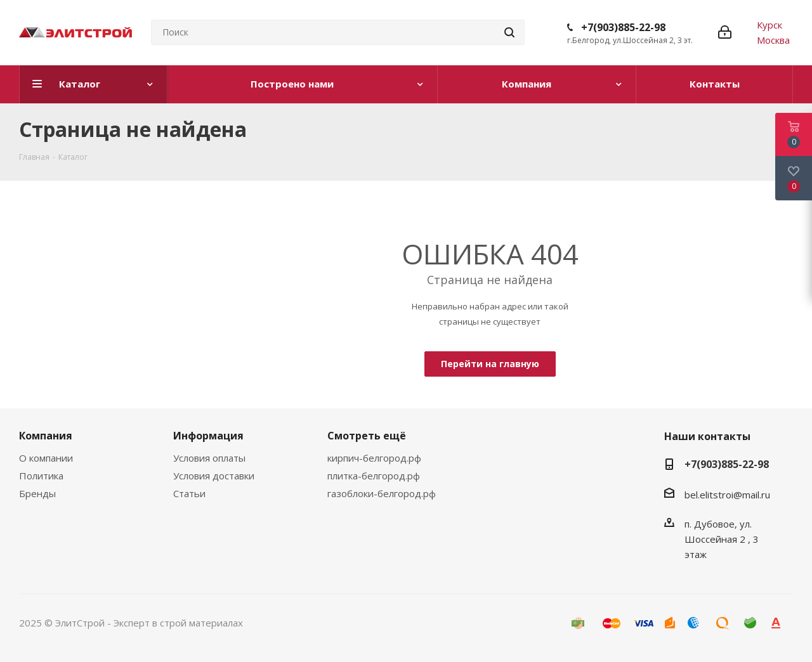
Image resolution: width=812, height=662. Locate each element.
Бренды (37, 493)
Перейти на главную (490, 364)
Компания (46, 436)
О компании (46, 458)
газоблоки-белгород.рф (382, 493)
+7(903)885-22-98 (623, 27)
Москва (773, 40)
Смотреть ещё (367, 436)
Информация (208, 436)
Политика (41, 476)
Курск (769, 25)
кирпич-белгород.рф (374, 458)
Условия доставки (214, 476)
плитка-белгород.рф (374, 476)
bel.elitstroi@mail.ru (729, 495)
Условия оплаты (209, 458)
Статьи (189, 493)
